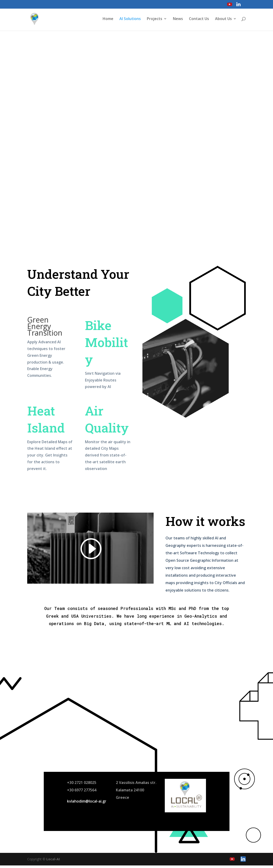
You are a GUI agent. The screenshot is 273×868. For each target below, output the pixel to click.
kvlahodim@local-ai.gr (87, 804)
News (178, 20)
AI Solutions (130, 20)
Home (108, 20)
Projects (155, 20)
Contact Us (199, 20)
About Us (223, 20)
